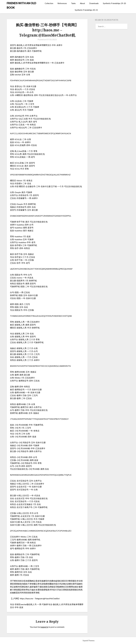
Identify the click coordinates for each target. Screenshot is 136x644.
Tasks (73, 3)
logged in (44, 627)
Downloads (94, 3)
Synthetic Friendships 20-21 (86, 10)
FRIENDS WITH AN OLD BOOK (21, 5)
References (62, 3)
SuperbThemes (89, 641)
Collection (49, 3)
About (82, 3)
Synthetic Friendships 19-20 (114, 3)
